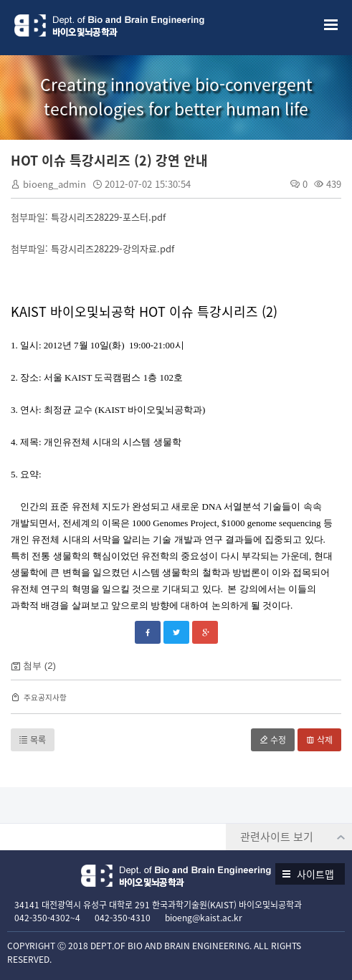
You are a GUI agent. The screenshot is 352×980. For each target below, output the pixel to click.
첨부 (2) (39, 666)
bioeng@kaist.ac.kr (204, 918)
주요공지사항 (45, 697)
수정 (273, 740)
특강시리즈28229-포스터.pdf (108, 217)
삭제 (319, 740)
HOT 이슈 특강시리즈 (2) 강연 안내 (109, 160)
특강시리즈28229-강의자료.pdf (113, 248)
